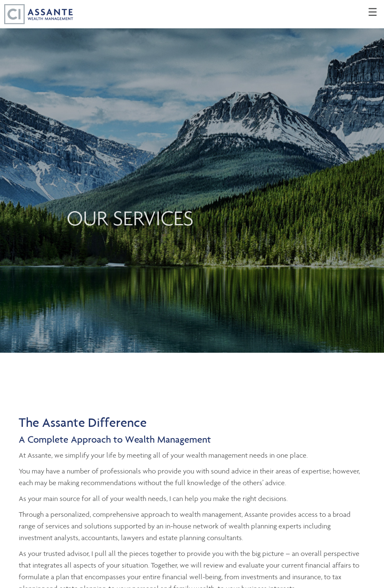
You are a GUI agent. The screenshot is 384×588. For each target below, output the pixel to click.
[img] (192, 176)
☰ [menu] (373, 12)
